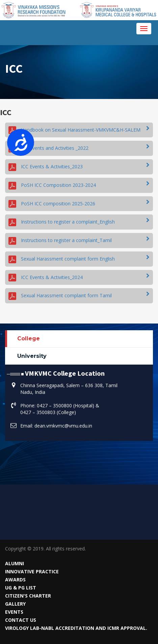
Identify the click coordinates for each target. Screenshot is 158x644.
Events (14, 612)
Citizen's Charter (28, 596)
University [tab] (32, 356)
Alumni (15, 563)
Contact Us (21, 620)
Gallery (15, 604)
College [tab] (29, 338)
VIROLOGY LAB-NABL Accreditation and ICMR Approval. (76, 628)
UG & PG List (21, 588)
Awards (15, 580)
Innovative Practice (32, 571)
